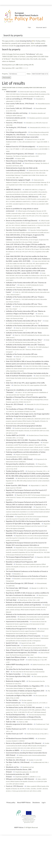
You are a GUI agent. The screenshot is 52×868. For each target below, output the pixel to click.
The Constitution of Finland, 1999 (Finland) (20, 409)
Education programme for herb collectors (19, 724)
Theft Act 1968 (11, 722)
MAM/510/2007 (11, 92)
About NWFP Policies (24, 803)
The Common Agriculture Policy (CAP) (18, 676)
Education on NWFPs (13, 750)
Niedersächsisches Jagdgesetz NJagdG (18, 180)
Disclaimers (36, 803)
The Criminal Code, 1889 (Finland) (17, 588)
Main (29, 27)
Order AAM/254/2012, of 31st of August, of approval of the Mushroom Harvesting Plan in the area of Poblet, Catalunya (25, 237)
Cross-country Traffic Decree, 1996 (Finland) (20, 104)
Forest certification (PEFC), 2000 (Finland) (19, 459)
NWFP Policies (19, 827)
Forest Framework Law (13, 703)
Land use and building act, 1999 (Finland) (19, 99)
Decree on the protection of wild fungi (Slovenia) (22, 221)
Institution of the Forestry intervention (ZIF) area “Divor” (24, 340)
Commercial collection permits (16, 118)
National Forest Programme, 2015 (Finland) (20, 154)
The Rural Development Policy (16, 715)
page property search (23, 46)
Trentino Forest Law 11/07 (14, 734)
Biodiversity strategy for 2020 (15, 681)
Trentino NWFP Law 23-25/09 (15, 435)
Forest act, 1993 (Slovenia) (14, 786)
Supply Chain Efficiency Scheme (16, 657)
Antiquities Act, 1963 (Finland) (16, 135)
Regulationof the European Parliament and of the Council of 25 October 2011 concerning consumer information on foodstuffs (26, 545)
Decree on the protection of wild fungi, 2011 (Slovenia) (24, 743)
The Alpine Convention (13, 674)
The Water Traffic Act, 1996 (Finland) (18, 762)
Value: (29, 74)
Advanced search (41, 27)
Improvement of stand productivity (17, 622)
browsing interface (26, 41)
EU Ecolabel (10, 516)
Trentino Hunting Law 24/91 (15, 471)
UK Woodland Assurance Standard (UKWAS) (20, 738)
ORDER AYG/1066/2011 (14, 190)
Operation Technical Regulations (16, 230)
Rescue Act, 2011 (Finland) (15, 404)
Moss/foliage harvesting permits (16, 132)
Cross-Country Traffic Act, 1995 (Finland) (19, 108)
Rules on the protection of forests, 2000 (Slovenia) (22, 197)
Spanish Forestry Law (13, 645)
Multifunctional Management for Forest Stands (21, 629)
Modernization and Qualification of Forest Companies (23, 636)
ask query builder (42, 46)
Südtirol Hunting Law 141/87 (15, 660)
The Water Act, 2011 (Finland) (16, 760)
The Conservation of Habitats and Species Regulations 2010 (25, 691)
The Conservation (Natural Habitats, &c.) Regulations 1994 (25, 686)
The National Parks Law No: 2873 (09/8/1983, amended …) (25, 707)
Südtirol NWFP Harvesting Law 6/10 (17, 664)
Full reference (31, 54)
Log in (44, 803)
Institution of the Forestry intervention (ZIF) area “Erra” (24, 321)
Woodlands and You (12, 767)
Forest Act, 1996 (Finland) (14, 123)
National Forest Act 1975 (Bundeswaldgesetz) (21, 147)
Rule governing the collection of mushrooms (20, 464)
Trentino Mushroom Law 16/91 (16, 729)
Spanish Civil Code (12, 643)
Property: (5, 74)
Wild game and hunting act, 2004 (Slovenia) (20, 779)
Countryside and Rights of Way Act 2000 (19, 696)
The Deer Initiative (12, 700)
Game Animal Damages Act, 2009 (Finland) (20, 583)
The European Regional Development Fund (20, 557)
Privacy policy (11, 803)
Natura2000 (10, 158)
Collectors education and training (17, 113)
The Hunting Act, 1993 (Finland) (16, 127)
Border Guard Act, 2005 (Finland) (17, 485)
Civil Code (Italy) (11, 600)
